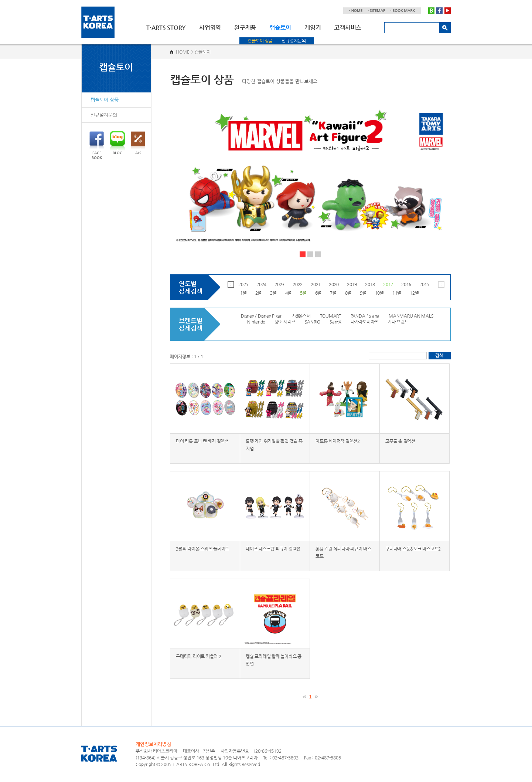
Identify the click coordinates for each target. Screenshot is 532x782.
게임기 (313, 28)
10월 (379, 293)
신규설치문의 (294, 41)
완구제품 (245, 28)
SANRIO (313, 322)
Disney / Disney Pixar (261, 316)
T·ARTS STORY (166, 28)
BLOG (117, 143)
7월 (333, 293)
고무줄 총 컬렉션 (400, 441)
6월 (318, 293)
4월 (289, 293)
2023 (279, 284)
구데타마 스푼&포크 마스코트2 (413, 549)
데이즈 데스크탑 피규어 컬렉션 (273, 549)
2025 (243, 284)
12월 (414, 293)
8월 (348, 293)
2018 (370, 284)
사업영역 (210, 28)
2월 (259, 293)
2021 (316, 284)
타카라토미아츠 (364, 322)
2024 (261, 284)
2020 (334, 284)
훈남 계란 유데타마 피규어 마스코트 (343, 552)
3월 (273, 293)
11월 (397, 293)
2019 (352, 284)
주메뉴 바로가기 (0, 0)
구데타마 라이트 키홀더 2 (199, 656)
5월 (303, 293)
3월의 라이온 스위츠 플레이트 (202, 549)
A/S (138, 143)
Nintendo (256, 322)
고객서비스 (348, 28)
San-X (335, 322)
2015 (424, 284)
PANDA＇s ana (365, 316)
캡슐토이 (280, 28)
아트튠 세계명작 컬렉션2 (338, 441)
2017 (388, 284)
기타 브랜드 (398, 322)
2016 (406, 284)
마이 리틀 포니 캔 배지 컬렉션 (202, 441)
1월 (243, 293)
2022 (298, 284)
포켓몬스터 (301, 316)
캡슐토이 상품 (260, 41)
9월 (363, 293)
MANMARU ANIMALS (411, 316)
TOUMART (331, 316)
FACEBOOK (97, 145)
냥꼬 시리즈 (285, 322)
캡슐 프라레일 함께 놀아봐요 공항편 (274, 660)
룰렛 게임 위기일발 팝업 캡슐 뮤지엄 (274, 445)
